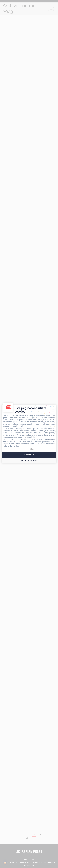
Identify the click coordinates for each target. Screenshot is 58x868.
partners (19, 415)
